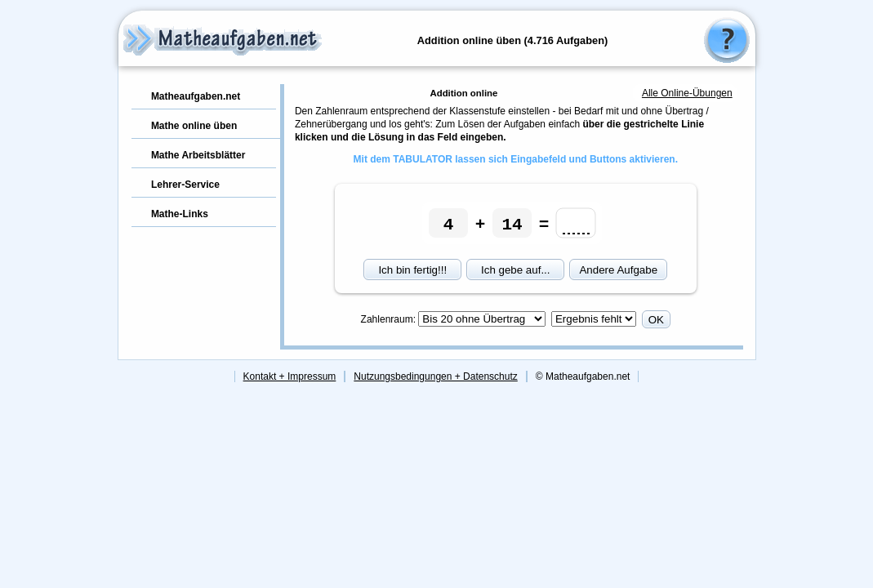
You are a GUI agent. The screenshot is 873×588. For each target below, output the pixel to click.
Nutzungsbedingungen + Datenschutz (435, 376)
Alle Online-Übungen (687, 93)
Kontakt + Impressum (290, 376)
